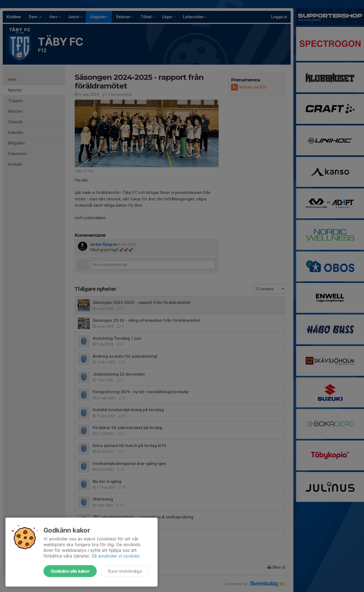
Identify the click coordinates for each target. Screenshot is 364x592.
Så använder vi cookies (115, 556)
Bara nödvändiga (125, 571)
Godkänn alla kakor (70, 571)
